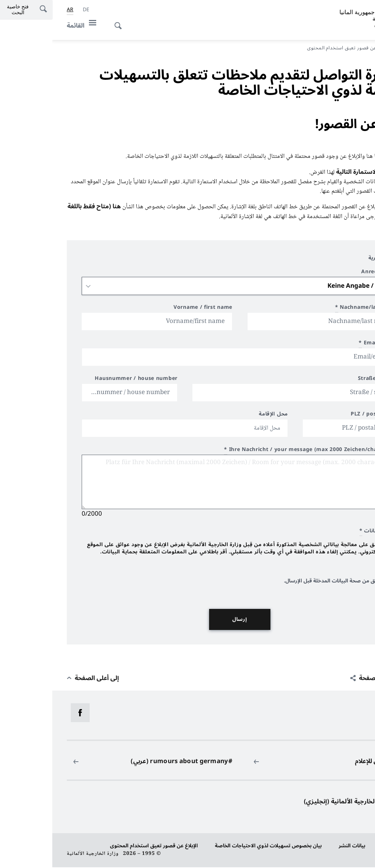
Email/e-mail (326, 345)
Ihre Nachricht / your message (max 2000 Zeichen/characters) (259, 451)
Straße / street (326, 380)
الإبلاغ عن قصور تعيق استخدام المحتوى (102, 846)
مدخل (351, 48)
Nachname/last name (314, 309)
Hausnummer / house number (84, 380)
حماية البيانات (345, 846)
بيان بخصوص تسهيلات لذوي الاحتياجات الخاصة (216, 846)
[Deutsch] (34, 10)
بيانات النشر (300, 846)
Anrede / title (327, 273)
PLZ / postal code (322, 416)
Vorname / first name (151, 309)
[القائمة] (31, 26)
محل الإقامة (221, 416)
